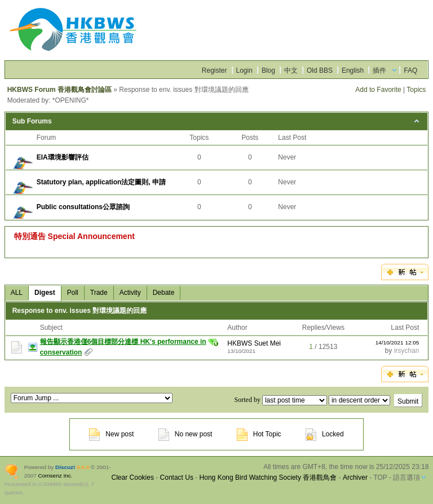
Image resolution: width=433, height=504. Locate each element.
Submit (408, 401)
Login (244, 70)
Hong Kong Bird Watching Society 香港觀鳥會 (268, 478)
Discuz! (65, 467)
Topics (416, 90)
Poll (73, 293)
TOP (380, 478)
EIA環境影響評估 (63, 157)
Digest (45, 293)
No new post (185, 434)
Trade (99, 293)
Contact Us (177, 478)
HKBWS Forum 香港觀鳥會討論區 (59, 90)
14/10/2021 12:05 (397, 342)
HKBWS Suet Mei (254, 343)
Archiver (355, 478)
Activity (130, 293)
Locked (325, 434)
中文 (291, 70)
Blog (268, 70)
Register (215, 70)
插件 (379, 70)
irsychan (407, 351)
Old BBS (320, 70)
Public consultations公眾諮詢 (83, 207)
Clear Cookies (133, 478)
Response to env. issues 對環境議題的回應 (80, 311)
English (353, 70)
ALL (17, 293)
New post (111, 434)
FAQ (410, 70)
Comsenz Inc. (56, 476)
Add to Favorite (378, 90)
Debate (164, 293)
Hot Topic (259, 434)
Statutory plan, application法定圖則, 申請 (101, 182)
